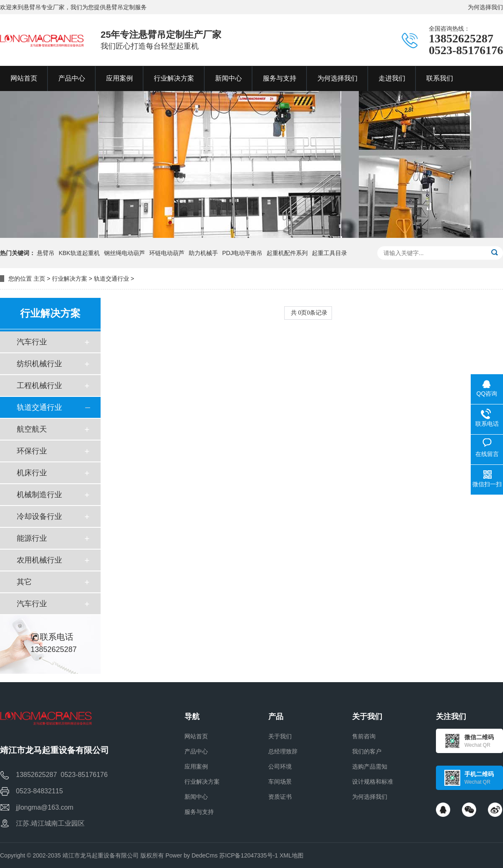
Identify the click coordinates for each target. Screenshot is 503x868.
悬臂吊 (46, 253)
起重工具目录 (329, 253)
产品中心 (196, 751)
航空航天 (32, 429)
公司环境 (280, 766)
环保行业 (32, 451)
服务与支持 (199, 812)
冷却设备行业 (39, 516)
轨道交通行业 (111, 279)
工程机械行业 (39, 386)
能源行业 (32, 538)
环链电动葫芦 (167, 253)
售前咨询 (364, 736)
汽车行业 (32, 342)
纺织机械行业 (39, 364)
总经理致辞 (283, 751)
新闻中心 (196, 797)
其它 (24, 582)
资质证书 (280, 797)
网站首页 (196, 736)
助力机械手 (203, 253)
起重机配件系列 (287, 253)
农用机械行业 (39, 560)
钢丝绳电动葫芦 (124, 253)
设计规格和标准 (373, 782)
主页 (39, 279)
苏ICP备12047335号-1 (249, 855)
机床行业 (32, 473)
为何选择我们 (485, 7)
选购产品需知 (370, 766)
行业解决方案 (70, 279)
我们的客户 (367, 751)
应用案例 (196, 766)
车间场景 (280, 782)
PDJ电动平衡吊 (242, 253)
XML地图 (292, 855)
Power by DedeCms (192, 855)
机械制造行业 (39, 495)
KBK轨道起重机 (79, 253)
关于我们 (280, 736)
